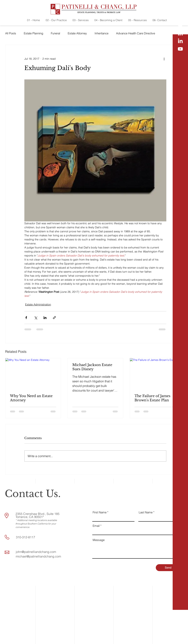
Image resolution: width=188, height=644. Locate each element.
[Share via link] (54, 318)
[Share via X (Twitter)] (36, 318)
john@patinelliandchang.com (36, 552)
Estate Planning (33, 33)
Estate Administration (38, 304)
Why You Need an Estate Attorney (31, 398)
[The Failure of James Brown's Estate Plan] (158, 374)
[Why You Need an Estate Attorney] (33, 374)
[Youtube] (180, 49)
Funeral (55, 33)
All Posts (11, 33)
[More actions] (164, 59)
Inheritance (101, 33)
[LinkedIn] (180, 34)
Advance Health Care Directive (136, 33)
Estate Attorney (77, 33)
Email (96, 526)
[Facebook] (180, 18)
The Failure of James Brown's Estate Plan (152, 398)
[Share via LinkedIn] (45, 318)
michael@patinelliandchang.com (38, 556)
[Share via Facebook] (26, 318)
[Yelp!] (180, 11)
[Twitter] (180, 26)
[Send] (168, 568)
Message (99, 540)
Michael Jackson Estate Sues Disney (92, 367)
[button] (181, 638)
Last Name (146, 512)
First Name (100, 512)
